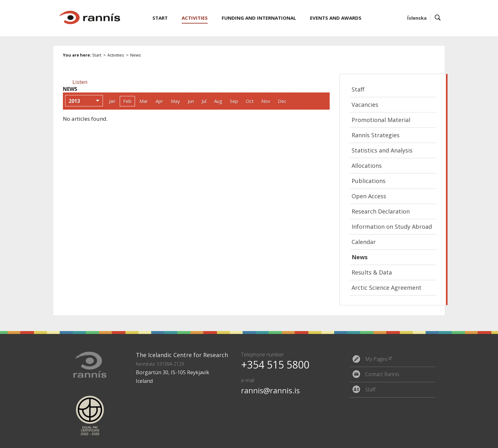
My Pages (376, 359)
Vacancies (365, 105)
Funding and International (259, 18)
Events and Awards (336, 18)
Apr (159, 101)
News (136, 55)
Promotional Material (381, 120)
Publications (369, 181)
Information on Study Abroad (392, 227)
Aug (218, 101)
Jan (112, 101)
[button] (80, 82)
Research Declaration (381, 211)
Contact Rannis (382, 374)
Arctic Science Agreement (387, 288)
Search (438, 18)
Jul (204, 101)
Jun (191, 101)
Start (97, 55)
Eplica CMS (414, 439)
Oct (250, 101)
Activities (116, 55)
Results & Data (372, 272)
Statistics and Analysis (382, 150)
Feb (127, 101)
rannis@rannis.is (270, 390)
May (175, 101)
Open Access (369, 196)
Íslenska (417, 18)
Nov (266, 101)
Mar (144, 101)
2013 (74, 101)
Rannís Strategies (376, 135)
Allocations (367, 166)
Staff (358, 89)
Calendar (364, 242)
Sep (234, 101)
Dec (282, 101)
